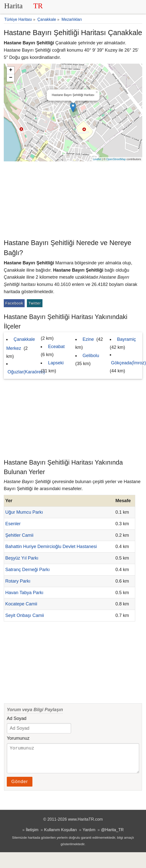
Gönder (20, 787)
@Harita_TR (112, 835)
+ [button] (11, 70)
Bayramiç (127, 339)
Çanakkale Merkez (21, 344)
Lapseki (56, 363)
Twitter (35, 303)
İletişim (32, 835)
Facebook (14, 303)
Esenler (13, 524)
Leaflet (97, 159)
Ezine (88, 339)
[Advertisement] (73, 199)
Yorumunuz (18, 738)
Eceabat (56, 347)
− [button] (11, 78)
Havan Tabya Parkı (24, 593)
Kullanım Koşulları (61, 835)
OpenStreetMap (116, 159)
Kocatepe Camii (21, 604)
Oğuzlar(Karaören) (26, 372)
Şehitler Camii (19, 535)
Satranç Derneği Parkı (28, 570)
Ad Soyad (17, 718)
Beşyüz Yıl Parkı (22, 558)
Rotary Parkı (18, 581)
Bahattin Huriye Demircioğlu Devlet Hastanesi (51, 547)
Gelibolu (91, 356)
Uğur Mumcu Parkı (24, 512)
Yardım (89, 835)
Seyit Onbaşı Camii (25, 615)
